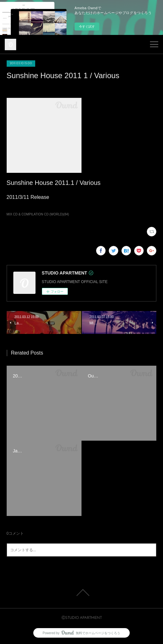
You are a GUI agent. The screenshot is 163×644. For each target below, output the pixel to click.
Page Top (81, 593)
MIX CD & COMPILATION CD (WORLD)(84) (38, 214)
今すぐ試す (87, 27)
